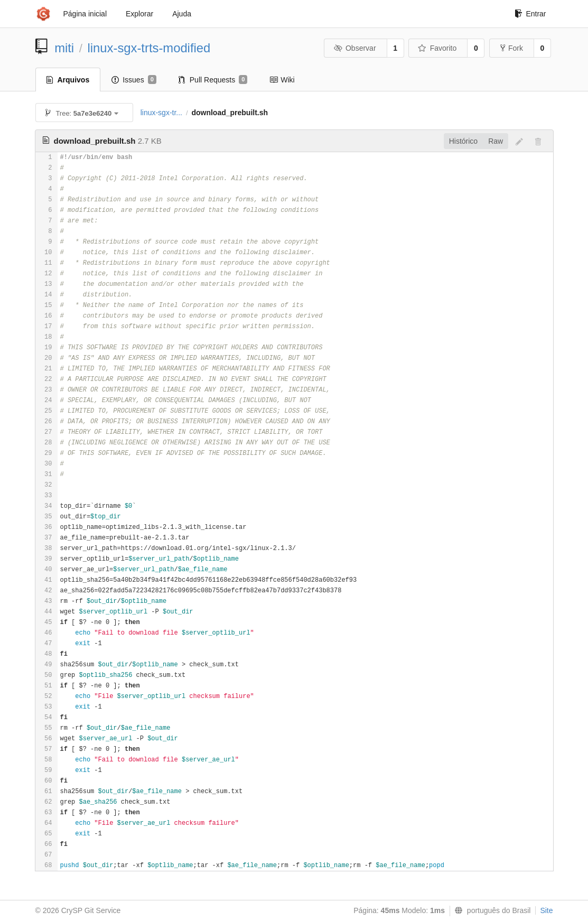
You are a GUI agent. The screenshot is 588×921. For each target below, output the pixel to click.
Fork (512, 48)
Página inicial (85, 14)
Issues (134, 80)
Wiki (282, 80)
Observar (354, 48)
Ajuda (182, 14)
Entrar (530, 14)
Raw (496, 141)
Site (546, 910)
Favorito (437, 48)
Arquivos (68, 80)
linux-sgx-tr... (161, 113)
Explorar (139, 14)
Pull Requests (213, 80)
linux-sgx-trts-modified (149, 48)
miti (64, 48)
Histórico (463, 141)
